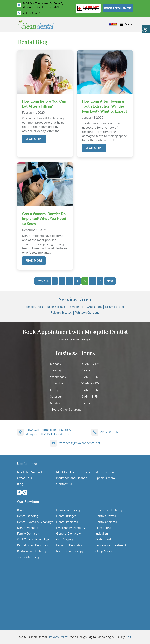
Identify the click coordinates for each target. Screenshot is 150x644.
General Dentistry (68, 534)
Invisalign (102, 534)
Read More (34, 139)
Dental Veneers (28, 528)
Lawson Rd (76, 307)
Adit (128, 637)
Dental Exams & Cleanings (35, 522)
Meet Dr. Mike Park (30, 472)
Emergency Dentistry (71, 528)
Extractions (103, 528)
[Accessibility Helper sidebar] (146, 28)
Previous (43, 281)
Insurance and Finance (72, 478)
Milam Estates (115, 307)
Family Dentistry (28, 534)
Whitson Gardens (87, 313)
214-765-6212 (109, 432)
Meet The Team (106, 472)
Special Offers (105, 478)
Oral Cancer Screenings (33, 539)
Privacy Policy (58, 637)
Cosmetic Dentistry (109, 510)
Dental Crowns (106, 516)
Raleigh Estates (61, 313)
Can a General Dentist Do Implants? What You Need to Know (44, 219)
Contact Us (64, 484)
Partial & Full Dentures (32, 545)
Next (110, 281)
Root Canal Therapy (70, 551)
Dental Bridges (66, 516)
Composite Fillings (69, 510)
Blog (20, 484)
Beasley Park (34, 307)
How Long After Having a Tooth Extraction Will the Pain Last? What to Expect (105, 106)
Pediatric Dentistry (69, 545)
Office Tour (25, 478)
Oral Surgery (65, 539)
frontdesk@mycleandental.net (79, 443)
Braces (22, 510)
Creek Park (94, 307)
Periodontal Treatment (111, 545)
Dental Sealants (106, 522)
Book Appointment (118, 8)
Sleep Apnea (104, 551)
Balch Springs (56, 307)
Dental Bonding (28, 516)
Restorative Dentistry (32, 551)
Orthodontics (105, 539)
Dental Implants (67, 522)
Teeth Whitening (28, 557)
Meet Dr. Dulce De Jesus (73, 472)
